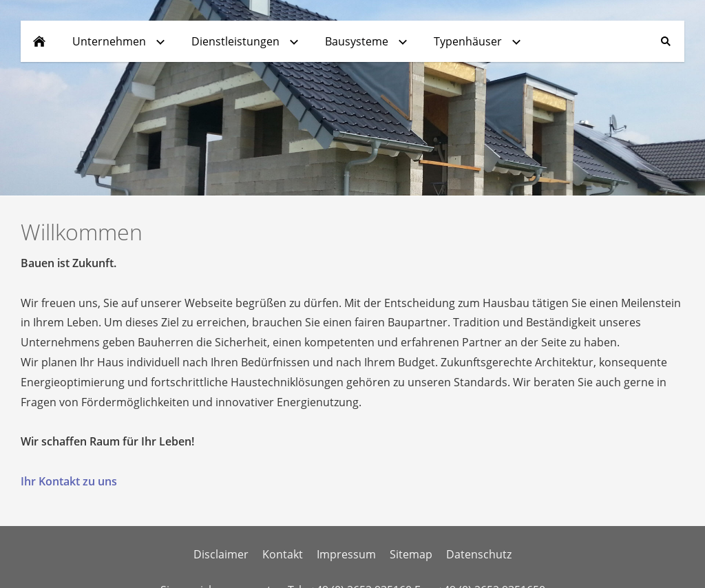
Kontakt (283, 554)
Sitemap (411, 554)
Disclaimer (221, 554)
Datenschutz (479, 554)
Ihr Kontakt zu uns (69, 481)
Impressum (346, 554)
